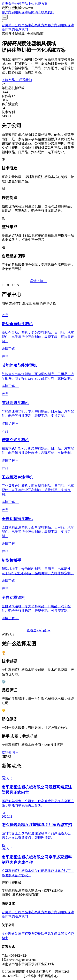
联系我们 (48, 12)
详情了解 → (39, 281)
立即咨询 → (10, 752)
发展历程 (21, 934)
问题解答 (61, 934)
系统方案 (41, 4)
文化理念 (8, 934)
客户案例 (8, 12)
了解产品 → (10, 80)
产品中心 (28, 4)
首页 (5, 4)
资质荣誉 (34, 934)
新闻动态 (34, 12)
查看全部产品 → (39, 630)
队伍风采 (48, 934)
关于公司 (15, 4)
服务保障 (21, 12)
